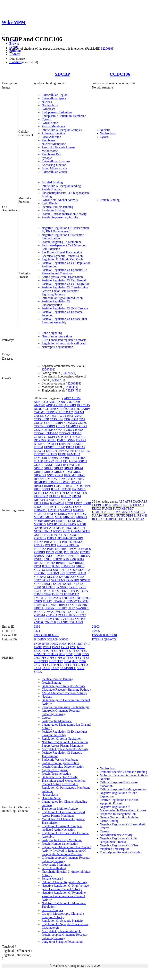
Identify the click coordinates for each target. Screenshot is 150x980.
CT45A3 (64, 433)
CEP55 (82, 423)
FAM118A (74, 454)
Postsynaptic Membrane (57, 721)
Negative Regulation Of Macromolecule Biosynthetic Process (123, 809)
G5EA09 (52, 639)
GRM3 (68, 472)
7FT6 (83, 661)
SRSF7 (48, 584)
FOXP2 (49, 461)
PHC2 (48, 542)
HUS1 (70, 486)
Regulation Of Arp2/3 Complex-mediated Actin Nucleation (62, 828)
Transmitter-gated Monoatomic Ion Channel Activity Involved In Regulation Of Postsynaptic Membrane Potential (66, 786)
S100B (80, 566)
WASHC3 (40, 612)
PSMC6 (86, 549)
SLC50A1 (40, 577)
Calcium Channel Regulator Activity (64, 882)
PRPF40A (53, 549)
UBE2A (39, 608)
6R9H (81, 647)
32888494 (74, 383)
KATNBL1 (79, 489)
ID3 (77, 486)
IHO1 (37, 489)
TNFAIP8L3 (83, 598)
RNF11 (38, 559)
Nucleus (47, 102)
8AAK (46, 668)
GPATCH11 (74, 465)
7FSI (61, 651)
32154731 (58, 380)
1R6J (80, 644)
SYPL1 (73, 587)
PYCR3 (85, 552)
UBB (78, 605)
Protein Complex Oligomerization (63, 767)
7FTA (60, 665)
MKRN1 (82, 517)
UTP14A (139, 519)
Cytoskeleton (50, 123)
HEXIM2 (70, 475)
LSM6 (77, 507)
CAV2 (60, 416)
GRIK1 (38, 472)
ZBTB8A (52, 615)
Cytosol (46, 119)
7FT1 (45, 661)
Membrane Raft (51, 154)
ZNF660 (39, 622)
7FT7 (37, 665)
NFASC (67, 528)
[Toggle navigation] (3, 34)
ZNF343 (68, 619)
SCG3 (38, 570)
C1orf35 (62, 409)
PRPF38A (40, 549)
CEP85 (38, 426)
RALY (49, 556)
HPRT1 (38, 486)
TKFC (56, 594)
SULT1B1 (49, 587)
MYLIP (52, 524)
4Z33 (73, 647)
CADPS (51, 412)
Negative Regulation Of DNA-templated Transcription (119, 847)
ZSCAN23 (76, 622)
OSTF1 (38, 535)
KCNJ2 (50, 493)
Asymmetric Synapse (55, 770)
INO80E (66, 489)
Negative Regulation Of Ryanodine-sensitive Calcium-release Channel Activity (64, 896)
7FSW (62, 658)
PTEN (50, 552)
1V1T (87, 644)
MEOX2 (39, 517)
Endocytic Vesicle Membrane (60, 760)
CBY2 (78, 416)
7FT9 (52, 665)
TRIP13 (62, 605)
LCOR (69, 503)
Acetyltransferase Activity (116, 835)
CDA (82, 419)
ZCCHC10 (65, 615)
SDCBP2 (84, 570)
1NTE (45, 644)
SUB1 (38, 587)
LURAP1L (41, 510)
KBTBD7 (128, 508)
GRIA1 (48, 468)
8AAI (37, 668)
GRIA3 (68, 468)
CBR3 (69, 416)
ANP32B (40, 405)
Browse (14, 43)
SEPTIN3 (53, 573)
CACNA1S (140, 501)
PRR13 (65, 549)
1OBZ (72, 644)
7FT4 (67, 661)
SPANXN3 (58, 580)
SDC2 (65, 570)
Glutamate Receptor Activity (60, 777)
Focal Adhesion (51, 137)
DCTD (69, 437)
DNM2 (71, 440)
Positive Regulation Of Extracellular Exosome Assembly (64, 321)
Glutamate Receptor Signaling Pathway (66, 690)
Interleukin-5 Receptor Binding (61, 186)
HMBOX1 (52, 479)
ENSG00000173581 (105, 635)
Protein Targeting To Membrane (62, 242)
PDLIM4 (63, 538)
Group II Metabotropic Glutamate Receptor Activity (63, 915)
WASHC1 (82, 608)
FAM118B (40, 458)
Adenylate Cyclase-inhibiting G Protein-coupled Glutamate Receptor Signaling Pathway (65, 935)
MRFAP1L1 (64, 521)
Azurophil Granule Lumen (58, 147)
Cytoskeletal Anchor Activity (60, 200)
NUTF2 (121, 515)
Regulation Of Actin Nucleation (62, 739)
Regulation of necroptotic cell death (64, 343)
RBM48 (143, 515)
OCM (67, 531)
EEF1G (128, 505)
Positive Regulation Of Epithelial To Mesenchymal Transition (64, 272)
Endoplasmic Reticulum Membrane (64, 116)
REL (77, 556)
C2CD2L (74, 409)
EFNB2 (49, 447)
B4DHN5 (40, 639)
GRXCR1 (40, 475)
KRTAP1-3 (41, 500)
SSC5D (58, 584)
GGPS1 (82, 461)
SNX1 (38, 580)
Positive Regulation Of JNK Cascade (65, 308)
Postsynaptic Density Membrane (62, 840)
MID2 (59, 517)
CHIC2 (61, 426)
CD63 (74, 419)
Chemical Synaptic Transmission (62, 256)
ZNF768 (50, 622)
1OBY (63, 644)
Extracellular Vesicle (55, 172)
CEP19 (96, 505)
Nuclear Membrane (54, 144)
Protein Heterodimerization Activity (64, 214)
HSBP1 (49, 486)
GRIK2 (48, 472)
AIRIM (76, 398)
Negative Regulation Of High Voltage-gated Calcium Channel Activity (66, 887)
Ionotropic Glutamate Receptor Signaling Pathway (61, 712)
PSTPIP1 (40, 552)
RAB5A (39, 556)
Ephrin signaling (52, 333)
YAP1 (71, 612)
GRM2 (58, 472)
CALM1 (79, 412)
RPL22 (38, 563)
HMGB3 (65, 479)
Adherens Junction (53, 133)
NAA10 (97, 515)
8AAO (55, 668)
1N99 (37, 644)
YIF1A (80, 612)
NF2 (59, 528)
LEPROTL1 (52, 507)
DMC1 (61, 440)
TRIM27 (71, 601)
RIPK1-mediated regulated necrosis (64, 340)
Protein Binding (52, 189)
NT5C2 (58, 531)
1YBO (65, 647)
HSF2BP (60, 486)
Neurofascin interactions (57, 336)
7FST (37, 658)
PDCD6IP (73, 535)
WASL (51, 612)
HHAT (81, 475)
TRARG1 (59, 601)
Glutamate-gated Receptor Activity (63, 686)
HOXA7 (76, 482)
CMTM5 (48, 430)
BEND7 (39, 409)
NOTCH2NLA (43, 531)
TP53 (129, 519)
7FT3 (60, 661)
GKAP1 (39, 465)
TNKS (38, 601)
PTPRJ (59, 552)
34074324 (69, 373)
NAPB (38, 528)
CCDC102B (41, 419)
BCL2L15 (83, 405)
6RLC (38, 651)
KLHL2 (66, 496)
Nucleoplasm (50, 105)
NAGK (82, 524)
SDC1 (57, 570)
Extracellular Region (55, 95)
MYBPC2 (40, 524)
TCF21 (38, 591)
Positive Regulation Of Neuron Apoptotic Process (119, 802)
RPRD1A (49, 563)
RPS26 (70, 563)
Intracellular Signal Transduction (62, 298)
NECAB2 (49, 528)
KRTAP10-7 (42, 503)
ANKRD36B (57, 402)
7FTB (68, 665)
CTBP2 (38, 437)
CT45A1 (39, 433)
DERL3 (51, 440)
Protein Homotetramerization (60, 844)
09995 (96, 631)
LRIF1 (111, 512)
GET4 (73, 461)
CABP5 (86, 409)
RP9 (66, 559)
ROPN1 (58, 559)
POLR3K (62, 545)
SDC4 (74, 570)
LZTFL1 (54, 510)
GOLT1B (60, 465)
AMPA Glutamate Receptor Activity (64, 693)
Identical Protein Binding (57, 207)
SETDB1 (119, 519)
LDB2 (78, 503)
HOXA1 (65, 482)
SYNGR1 (62, 587)
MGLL (50, 517)
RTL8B (47, 566)
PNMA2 (39, 545)
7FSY (78, 658)
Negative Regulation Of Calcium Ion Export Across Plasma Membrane (65, 744)
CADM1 (39, 412)
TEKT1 (65, 591)
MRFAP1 (49, 521)
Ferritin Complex (52, 910)
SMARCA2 (67, 577)
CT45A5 (76, 433)
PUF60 (75, 552)
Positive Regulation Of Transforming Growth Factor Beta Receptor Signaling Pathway (65, 291)
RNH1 (48, 559)
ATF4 (128, 501)
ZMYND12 (55, 619)
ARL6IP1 (70, 405)
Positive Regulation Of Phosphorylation (56, 303)
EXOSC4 (51, 454)
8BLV (81, 668)
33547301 (48, 369)
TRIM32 (83, 601)
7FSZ (86, 658)
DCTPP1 (80, 437)
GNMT (49, 465)
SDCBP (62, 74)
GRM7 (77, 472)
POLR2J (50, 545)
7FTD (84, 665)
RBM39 (59, 556)
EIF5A (70, 447)
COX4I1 (60, 430)
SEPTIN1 (40, 573)
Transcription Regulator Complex (121, 852)
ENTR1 (75, 451)
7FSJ (68, 651)
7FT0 (37, 661)
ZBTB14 (39, 615)
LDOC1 (39, 507)
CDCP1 (49, 423)
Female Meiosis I (52, 879)
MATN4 (52, 514)
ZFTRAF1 (40, 619)
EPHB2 (85, 451)
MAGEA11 (123, 512)
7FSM (38, 654)
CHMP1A (72, 426)
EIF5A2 (80, 447)
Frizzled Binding (52, 182)
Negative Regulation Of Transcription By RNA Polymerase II (65, 230)
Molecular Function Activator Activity (124, 775)
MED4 (72, 514)
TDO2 (55, 591)
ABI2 (67, 398)
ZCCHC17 (79, 615)
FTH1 (58, 461)
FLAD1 (39, 461)
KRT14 (76, 496)
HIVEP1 (39, 479)
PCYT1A (60, 535)
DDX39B (40, 440)
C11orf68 (50, 409)
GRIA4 (78, 468)
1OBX (54, 644)
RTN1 (56, 566)
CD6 (67, 419)
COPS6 (106, 505)
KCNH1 (39, 493)
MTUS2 (77, 521)
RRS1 (37, 566)
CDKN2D (71, 423)
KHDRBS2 (41, 496)
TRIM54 (51, 605)
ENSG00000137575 (46, 635)
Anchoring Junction (54, 165)
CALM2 (39, 416)
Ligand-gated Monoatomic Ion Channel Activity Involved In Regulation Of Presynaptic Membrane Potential (66, 851)
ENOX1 (64, 451)
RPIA (81, 559)
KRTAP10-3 (71, 500)
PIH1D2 (67, 542)
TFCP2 (75, 591)
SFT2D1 (71, 573)
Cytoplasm (48, 109)
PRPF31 (131, 515)
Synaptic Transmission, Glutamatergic (66, 707)
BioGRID (15, 62)
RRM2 (79, 563)
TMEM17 (40, 598)
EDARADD (75, 444)
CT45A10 (52, 433)
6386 (37, 627)
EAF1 (63, 444)
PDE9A (52, 538)
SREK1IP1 (72, 580)
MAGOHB (138, 512)
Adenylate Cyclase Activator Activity (65, 749)
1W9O (47, 647)
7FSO (54, 654)
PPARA (74, 545)
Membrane (48, 140)
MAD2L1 (66, 510)
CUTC (60, 437)
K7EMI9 (98, 639)
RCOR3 (97, 519)
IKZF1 (46, 489)
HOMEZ (53, 482)
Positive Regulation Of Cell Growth (64, 280)
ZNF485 (80, 619)
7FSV (53, 658)
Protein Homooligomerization (60, 763)
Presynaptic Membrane (56, 865)
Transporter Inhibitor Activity (60, 809)
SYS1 (82, 587)
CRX (69, 430)
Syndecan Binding (53, 210)
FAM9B (64, 458)
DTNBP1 (40, 444)
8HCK (38, 672)
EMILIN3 (52, 451)
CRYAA (78, 430)
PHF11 (57, 542)
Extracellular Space (54, 98)
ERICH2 (39, 454)
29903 (96, 627)
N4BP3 (62, 524)
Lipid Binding (50, 203)
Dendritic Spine (51, 798)
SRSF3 (38, 584)
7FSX (70, 658)
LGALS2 (67, 507)
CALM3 (50, 416)
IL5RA (55, 489)
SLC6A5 (53, 577)
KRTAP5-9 (57, 503)
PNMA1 (79, 542)
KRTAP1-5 (55, 500)
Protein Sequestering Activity (60, 217)
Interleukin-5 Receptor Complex (62, 130)
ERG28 (97, 508)
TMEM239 (54, 598)
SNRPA (79, 577)
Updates (15, 54)
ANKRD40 (73, 402)
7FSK (76, 651)
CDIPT (59, 423)
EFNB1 (39, 447)
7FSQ (70, 654)
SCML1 (47, 570)
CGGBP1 (49, 426)
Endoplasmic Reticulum (57, 112)
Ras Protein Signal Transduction (62, 252)
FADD (62, 454)
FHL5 (82, 458)
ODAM (76, 531)
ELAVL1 (39, 451)
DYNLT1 (52, 444)
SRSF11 (85, 580)
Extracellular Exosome (56, 161)
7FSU (45, 658)
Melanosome (50, 151)
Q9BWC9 (110, 639)
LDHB (87, 503)
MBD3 (62, 514)
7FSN (46, 654)
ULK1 (72, 608)
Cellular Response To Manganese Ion (123, 789)
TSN (71, 605)
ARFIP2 (58, 405)
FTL (66, 461)
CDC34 (39, 423)
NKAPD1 (79, 528)
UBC (85, 605)
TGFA (84, 591)
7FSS (85, 654)
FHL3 (73, 458)
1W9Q (56, 647)
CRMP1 (117, 505)
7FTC (76, 665)
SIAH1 (82, 573)
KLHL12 (55, 496)
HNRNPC (77, 479)
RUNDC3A (68, 566)
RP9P (73, 559)
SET (62, 573)
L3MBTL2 (99, 512)
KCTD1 (60, 493)
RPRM (60, 563)
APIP (49, 405)
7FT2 (52, 661)
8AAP (64, 668)
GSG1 (59, 475)
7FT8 (45, 665)
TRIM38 (39, 605)
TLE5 (64, 594)
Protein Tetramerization (56, 774)
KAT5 (117, 508)
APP (121, 501)
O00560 (63, 639)
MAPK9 (78, 510)
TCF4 (47, 591)
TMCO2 (74, 594)
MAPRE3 (40, 514)
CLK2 (83, 426)
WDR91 (61, 612)
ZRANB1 (62, 622)
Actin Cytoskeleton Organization (62, 277)
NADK (72, 524)
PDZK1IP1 (76, 538)
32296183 (107, 49)
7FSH (54, 651)
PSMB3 (75, 549)
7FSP (62, 654)
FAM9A (53, 458)
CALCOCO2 (64, 412)
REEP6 (69, 556)
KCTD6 (71, 493)
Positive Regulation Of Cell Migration (66, 284)
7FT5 (75, 661)
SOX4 (46, 580)
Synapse (47, 158)
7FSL (84, 651)
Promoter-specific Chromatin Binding (123, 772)
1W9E (38, 647)
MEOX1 (82, 514)
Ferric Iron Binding (54, 868)
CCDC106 (120, 74)
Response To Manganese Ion (118, 814)
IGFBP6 (85, 486)
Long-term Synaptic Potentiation (62, 942)
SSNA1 (68, 584)
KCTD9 (82, 493)
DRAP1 (81, 440)
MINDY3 (69, 517)
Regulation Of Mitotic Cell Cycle (62, 259)
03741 (38, 631)
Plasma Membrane (53, 126)
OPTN (86, 531)
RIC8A (85, 556)
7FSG (46, 651)
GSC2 (51, 475)
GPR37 (38, 468)
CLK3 (38, 430)
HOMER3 (40, 482)
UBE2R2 (61, 608)
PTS (67, 552)
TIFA (48, 594)
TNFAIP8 (68, 598)
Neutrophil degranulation (57, 347)
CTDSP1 (50, 437)
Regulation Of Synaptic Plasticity (63, 921)
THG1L (39, 594)
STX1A (78, 584)
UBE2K (50, 608)
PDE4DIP (40, 538)
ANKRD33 (41, 402)
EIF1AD (60, 447)
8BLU (72, 668)
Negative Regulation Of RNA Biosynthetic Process (118, 840)
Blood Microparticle (54, 168)
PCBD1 (49, 535)
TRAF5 (47, 601)
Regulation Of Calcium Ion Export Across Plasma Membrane (63, 814)
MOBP (38, 521)
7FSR (78, 654)
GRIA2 (58, 468)
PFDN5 (39, 542)
